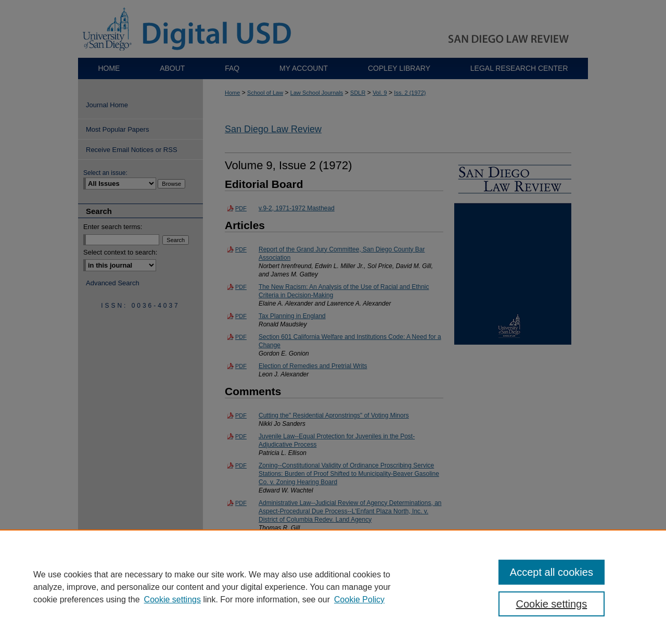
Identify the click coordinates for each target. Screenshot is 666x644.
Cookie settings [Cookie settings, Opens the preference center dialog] (552, 604)
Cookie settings (172, 599)
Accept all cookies (552, 572)
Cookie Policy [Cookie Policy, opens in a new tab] (359, 599)
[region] (333, 587)
